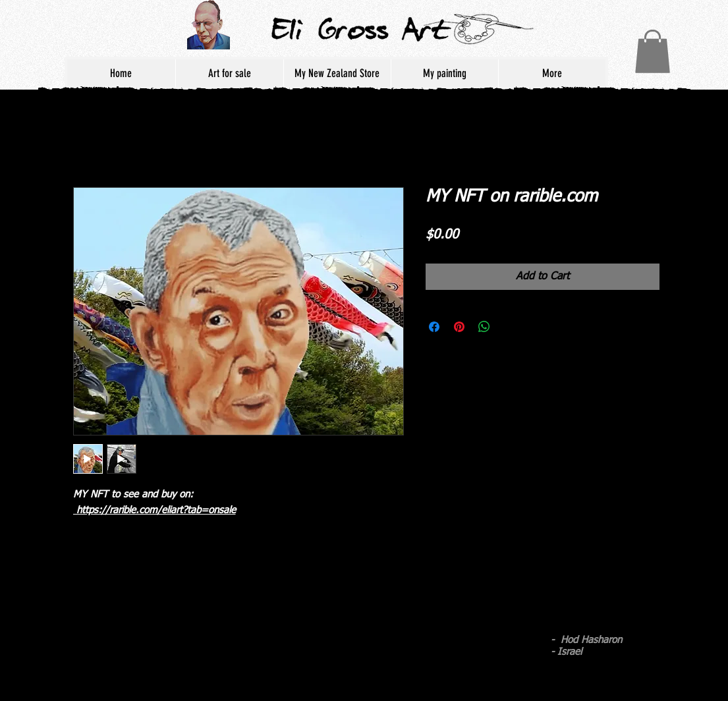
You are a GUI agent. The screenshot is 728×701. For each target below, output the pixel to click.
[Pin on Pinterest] (459, 327)
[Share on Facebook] (434, 327)
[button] (653, 51)
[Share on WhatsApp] (484, 327)
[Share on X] (509, 327)
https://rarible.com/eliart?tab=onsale (154, 510)
